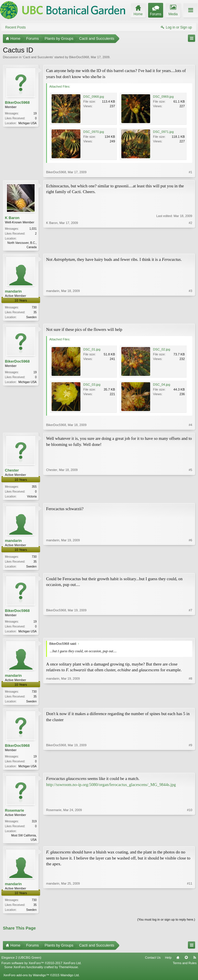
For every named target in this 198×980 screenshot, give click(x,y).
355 (34, 488)
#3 (191, 317)
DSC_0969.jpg (163, 97)
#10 (190, 843)
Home (178, 962)
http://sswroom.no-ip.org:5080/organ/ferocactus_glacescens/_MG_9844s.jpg (111, 788)
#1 (191, 172)
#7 (191, 633)
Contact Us (153, 962)
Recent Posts (15, 27)
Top (186, 962)
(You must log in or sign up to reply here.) (166, 925)
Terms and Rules (185, 968)
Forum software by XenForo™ (42, 968)
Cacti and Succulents (38, 57)
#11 (190, 914)
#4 (191, 426)
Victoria (32, 498)
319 (34, 825)
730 (34, 308)
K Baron (12, 218)
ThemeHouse (68, 972)
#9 (191, 769)
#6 (191, 568)
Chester (12, 471)
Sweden (31, 318)
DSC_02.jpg (162, 350)
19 (35, 113)
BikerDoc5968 (79, 57)
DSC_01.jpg (92, 350)
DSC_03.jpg (92, 386)
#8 (191, 704)
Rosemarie (14, 814)
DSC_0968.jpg (94, 97)
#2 (191, 246)
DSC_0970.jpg (94, 132)
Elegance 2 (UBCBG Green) (21, 962)
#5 (191, 497)
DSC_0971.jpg (163, 132)
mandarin (13, 292)
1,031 (33, 229)
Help (168, 962)
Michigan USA (28, 123)
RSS (195, 962)
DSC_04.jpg (162, 386)
